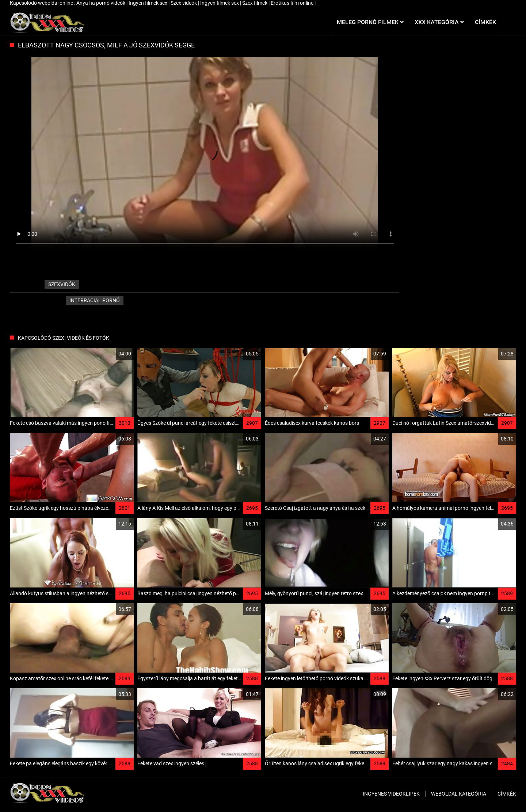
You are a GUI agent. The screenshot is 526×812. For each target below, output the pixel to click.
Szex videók (184, 3)
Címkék (507, 794)
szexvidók (62, 284)
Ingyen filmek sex (148, 3)
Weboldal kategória (459, 794)
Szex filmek (255, 3)
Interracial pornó (95, 300)
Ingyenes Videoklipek (391, 794)
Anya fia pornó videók (101, 3)
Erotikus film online (293, 3)
